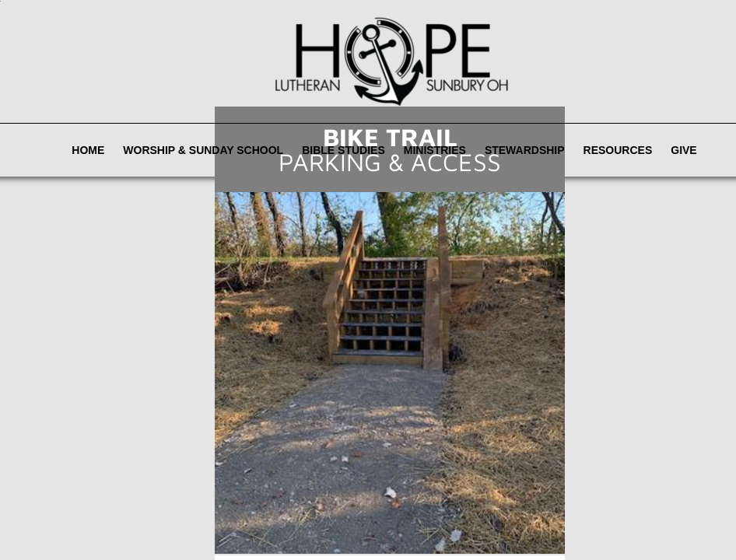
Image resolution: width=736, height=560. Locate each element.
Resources (618, 150)
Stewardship (525, 150)
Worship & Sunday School (203, 150)
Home (88, 150)
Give (683, 150)
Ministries (435, 150)
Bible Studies (343, 150)
